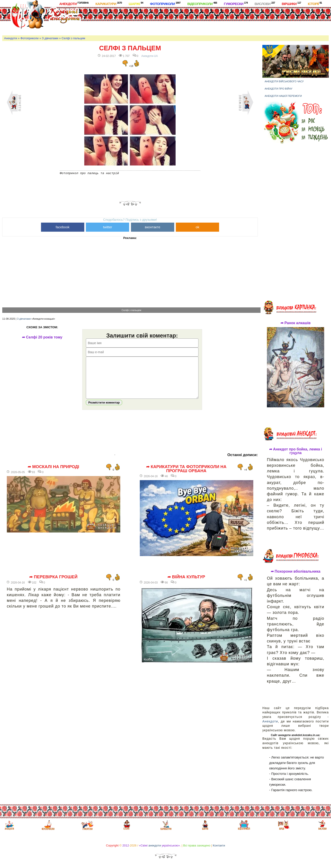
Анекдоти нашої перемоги (283, 96)
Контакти (219, 845)
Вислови (265, 4)
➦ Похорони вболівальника (296, 571)
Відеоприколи (202, 4)
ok (198, 227)
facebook (63, 227)
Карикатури (109, 4)
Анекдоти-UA (150, 56)
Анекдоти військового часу (284, 81)
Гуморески (236, 4)
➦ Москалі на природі (53, 474)
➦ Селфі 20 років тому (44, 337)
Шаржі (136, 4)
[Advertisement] (183, 20)
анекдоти (155, 845)
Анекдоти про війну (279, 89)
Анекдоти (74, 4)
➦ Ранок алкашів (296, 323)
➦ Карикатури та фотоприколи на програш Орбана (186, 476)
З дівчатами (50, 38)
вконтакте (152, 227)
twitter (108, 227)
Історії (315, 4)
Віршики (291, 4)
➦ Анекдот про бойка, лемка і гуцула (296, 451)
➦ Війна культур (186, 584)
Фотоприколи (165, 4)
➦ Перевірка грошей (53, 584)
